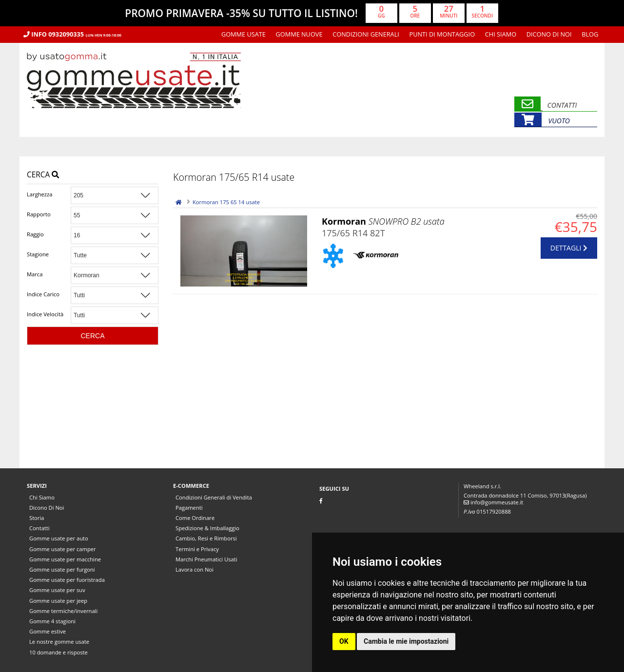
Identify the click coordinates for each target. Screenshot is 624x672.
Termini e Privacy (197, 549)
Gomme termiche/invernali (63, 611)
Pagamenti (189, 508)
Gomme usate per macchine (65, 559)
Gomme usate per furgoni (62, 569)
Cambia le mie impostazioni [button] (406, 641)
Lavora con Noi (195, 569)
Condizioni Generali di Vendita (214, 497)
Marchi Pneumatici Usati (206, 559)
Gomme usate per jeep (58, 601)
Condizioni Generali (366, 34)
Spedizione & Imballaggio (207, 528)
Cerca (43, 175)
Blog (590, 34)
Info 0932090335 (72, 34)
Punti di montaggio (442, 34)
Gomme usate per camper (63, 549)
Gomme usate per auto (59, 538)
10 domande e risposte (58, 652)
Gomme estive (48, 631)
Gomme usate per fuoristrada (67, 580)
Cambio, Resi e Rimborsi (206, 538)
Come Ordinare (195, 518)
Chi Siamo (501, 34)
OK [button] (344, 641)
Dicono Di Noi (549, 34)
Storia (37, 518)
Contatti (39, 528)
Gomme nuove (299, 34)
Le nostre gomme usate (59, 642)
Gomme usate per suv (57, 590)
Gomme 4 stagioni (52, 621)
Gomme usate (244, 34)
